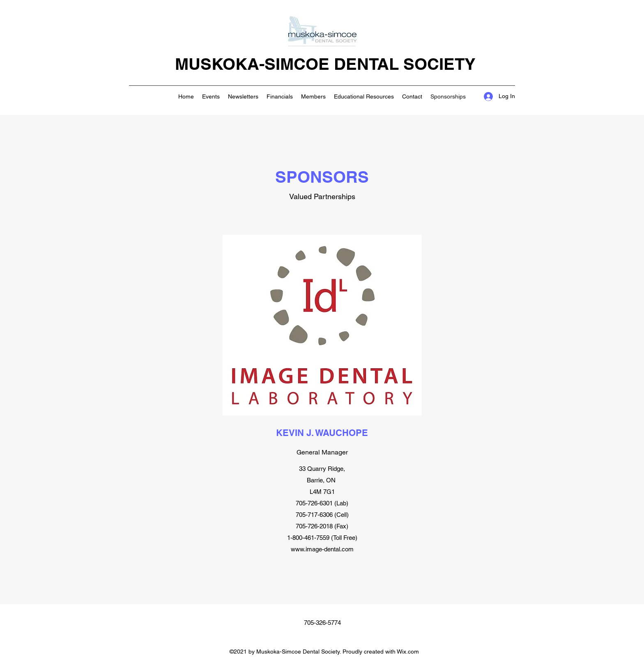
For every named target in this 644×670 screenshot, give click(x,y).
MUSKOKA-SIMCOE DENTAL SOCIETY (325, 64)
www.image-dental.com (322, 549)
